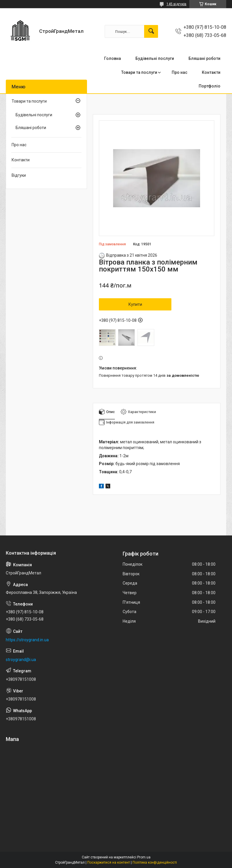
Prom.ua (144, 857)
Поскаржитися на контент (109, 862)
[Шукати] (151, 31)
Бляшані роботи (204, 58)
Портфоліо (210, 86)
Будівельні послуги (155, 58)
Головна (113, 58)
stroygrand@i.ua (21, 660)
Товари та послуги (139, 72)
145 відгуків (176, 4)
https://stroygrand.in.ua (27, 640)
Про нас (180, 72)
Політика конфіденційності (155, 862)
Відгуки (19, 175)
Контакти (211, 72)
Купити (135, 304)
